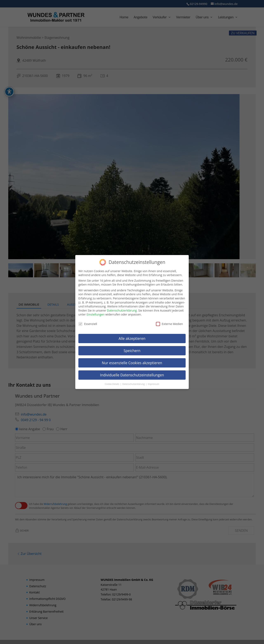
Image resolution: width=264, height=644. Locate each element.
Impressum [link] (154, 384)
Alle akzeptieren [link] (132, 338)
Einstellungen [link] (95, 314)
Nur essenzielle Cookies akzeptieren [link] (132, 363)
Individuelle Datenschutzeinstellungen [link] (132, 375)
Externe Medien (169, 324)
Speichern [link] (132, 351)
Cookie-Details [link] (112, 384)
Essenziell (88, 324)
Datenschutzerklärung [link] (122, 310)
